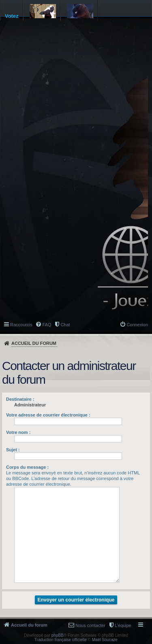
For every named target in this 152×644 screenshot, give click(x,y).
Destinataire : (20, 399)
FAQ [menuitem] (47, 325)
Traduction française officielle (61, 640)
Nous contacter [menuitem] (90, 625)
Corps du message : (27, 467)
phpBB (58, 635)
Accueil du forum (34, 343)
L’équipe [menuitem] (123, 625)
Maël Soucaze (105, 640)
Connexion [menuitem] (137, 325)
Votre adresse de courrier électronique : (48, 415)
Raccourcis (21, 325)
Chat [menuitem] (65, 325)
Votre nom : (18, 432)
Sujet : (13, 450)
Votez (12, 16)
